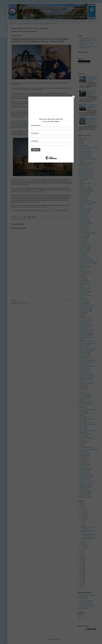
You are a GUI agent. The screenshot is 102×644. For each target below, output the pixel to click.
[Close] (73, 97)
